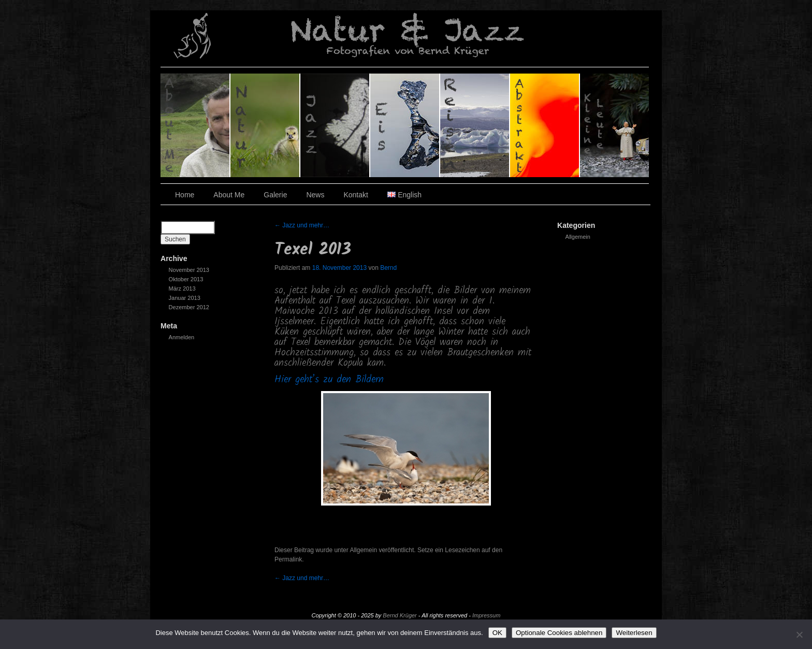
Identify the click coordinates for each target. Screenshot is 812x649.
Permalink (288, 559)
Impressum (486, 615)
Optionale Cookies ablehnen (559, 633)
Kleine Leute (614, 125)
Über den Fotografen (195, 125)
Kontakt (356, 195)
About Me (229, 195)
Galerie (275, 195)
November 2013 (189, 270)
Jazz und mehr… (302, 225)
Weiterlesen (634, 633)
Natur (265, 125)
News (315, 195)
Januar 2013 (185, 298)
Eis (405, 125)
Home (185, 195)
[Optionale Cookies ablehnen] (799, 634)
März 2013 (182, 289)
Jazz (335, 125)
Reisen (475, 125)
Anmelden (182, 337)
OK (497, 633)
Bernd (388, 268)
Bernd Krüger (400, 615)
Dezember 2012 (189, 307)
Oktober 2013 (186, 279)
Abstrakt (545, 125)
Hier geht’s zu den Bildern (329, 380)
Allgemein (578, 237)
